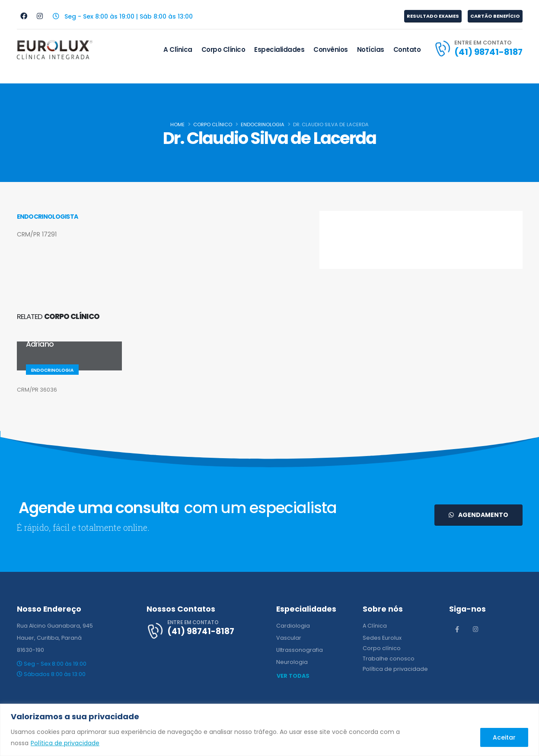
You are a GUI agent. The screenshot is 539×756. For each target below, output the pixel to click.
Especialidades (279, 49)
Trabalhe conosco (389, 659)
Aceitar (504, 737)
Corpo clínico (382, 648)
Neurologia (292, 662)
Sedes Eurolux (382, 638)
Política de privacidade (65, 743)
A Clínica (178, 49)
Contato (407, 49)
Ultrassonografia (300, 650)
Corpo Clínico (223, 49)
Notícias (371, 49)
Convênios (331, 49)
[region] (269, 730)
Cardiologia (293, 626)
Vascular (289, 638)
